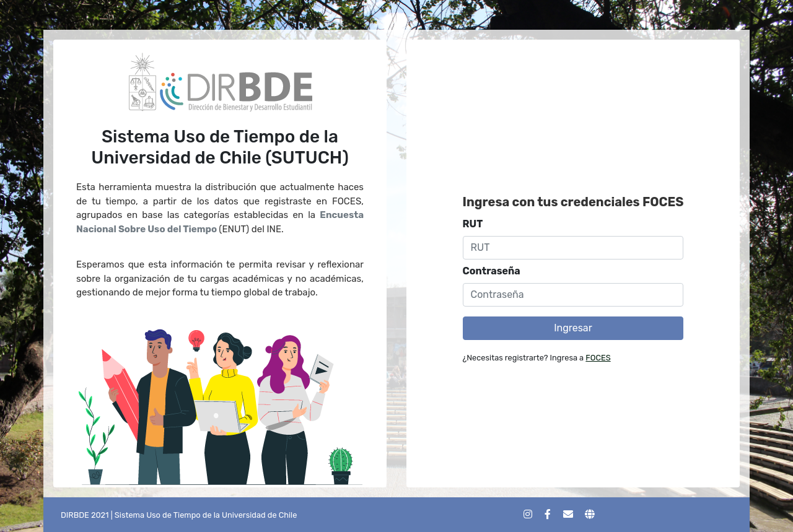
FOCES (598, 358)
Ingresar (573, 328)
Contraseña (492, 271)
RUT (473, 224)
